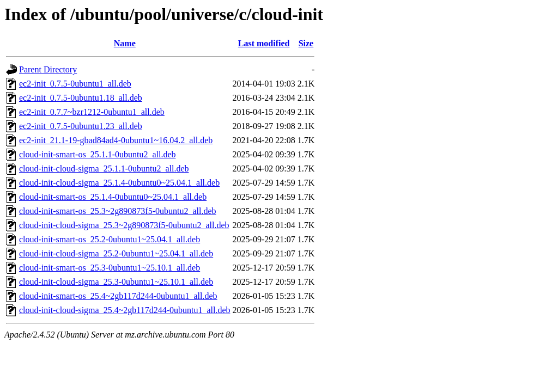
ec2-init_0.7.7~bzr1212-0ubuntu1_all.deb (92, 112)
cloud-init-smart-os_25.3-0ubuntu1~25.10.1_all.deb (110, 268)
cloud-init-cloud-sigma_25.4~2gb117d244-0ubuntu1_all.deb (125, 310)
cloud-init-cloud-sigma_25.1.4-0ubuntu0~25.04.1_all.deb (119, 183)
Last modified (264, 43)
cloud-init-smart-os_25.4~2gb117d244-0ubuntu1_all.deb (118, 296)
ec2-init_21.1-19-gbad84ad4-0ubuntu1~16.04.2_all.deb (116, 140)
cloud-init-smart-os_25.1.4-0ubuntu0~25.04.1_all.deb (113, 197)
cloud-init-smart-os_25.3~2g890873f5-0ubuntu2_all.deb (118, 211)
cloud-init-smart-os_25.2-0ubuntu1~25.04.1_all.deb (110, 239)
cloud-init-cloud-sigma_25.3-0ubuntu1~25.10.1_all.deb (116, 282)
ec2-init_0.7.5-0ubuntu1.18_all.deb (81, 98)
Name (125, 43)
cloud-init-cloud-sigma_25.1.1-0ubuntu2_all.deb (104, 169)
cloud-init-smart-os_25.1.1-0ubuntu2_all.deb (98, 154)
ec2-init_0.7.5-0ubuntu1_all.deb (75, 84)
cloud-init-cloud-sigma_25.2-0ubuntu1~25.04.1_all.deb (116, 253)
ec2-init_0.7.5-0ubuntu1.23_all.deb (81, 126)
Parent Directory (48, 69)
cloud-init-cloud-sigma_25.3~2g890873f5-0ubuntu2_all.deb (124, 225)
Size (306, 43)
